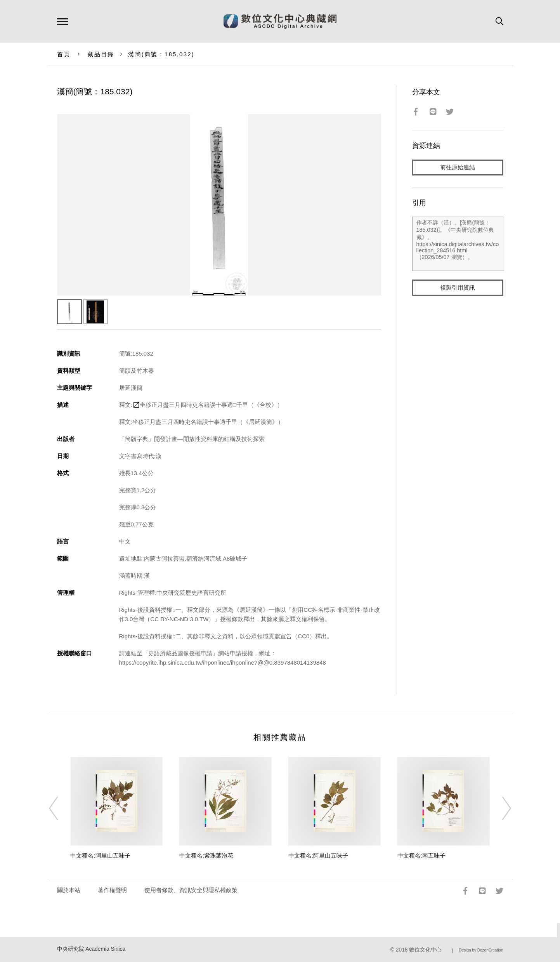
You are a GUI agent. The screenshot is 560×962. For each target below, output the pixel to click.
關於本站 (69, 890)
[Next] (499, 808)
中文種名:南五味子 (421, 855)
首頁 (64, 54)
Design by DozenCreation (481, 950)
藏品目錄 (101, 54)
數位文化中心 (425, 950)
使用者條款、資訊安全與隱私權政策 (191, 890)
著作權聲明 (112, 890)
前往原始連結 (458, 168)
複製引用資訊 (458, 288)
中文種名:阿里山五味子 (100, 855)
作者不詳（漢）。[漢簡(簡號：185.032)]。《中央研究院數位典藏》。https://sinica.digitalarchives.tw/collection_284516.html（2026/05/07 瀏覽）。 (458, 244)
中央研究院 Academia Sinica (91, 949)
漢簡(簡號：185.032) (161, 54)
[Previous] (61, 808)
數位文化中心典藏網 (280, 21)
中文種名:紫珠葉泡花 (206, 855)
